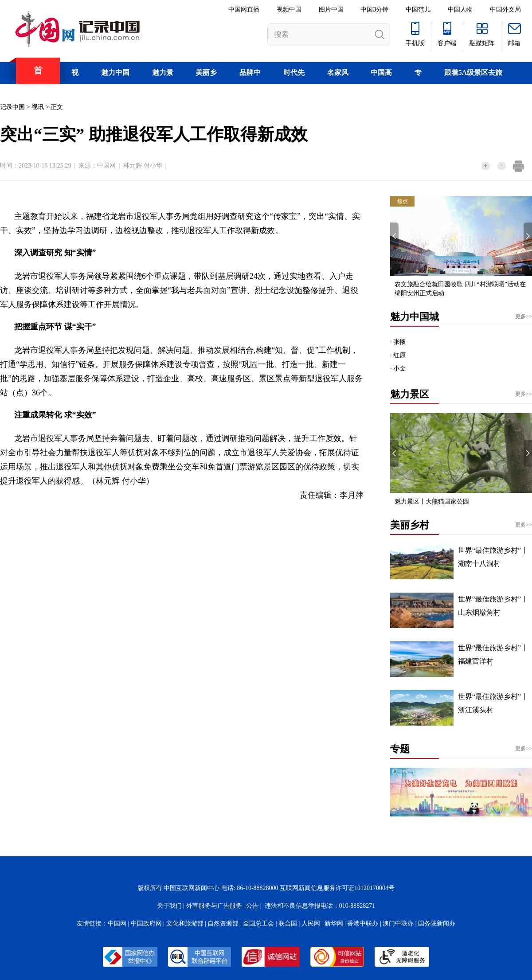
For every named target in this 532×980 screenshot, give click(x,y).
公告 (252, 906)
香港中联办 (363, 923)
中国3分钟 (374, 10)
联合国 (288, 923)
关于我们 (169, 906)
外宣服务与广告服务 (214, 906)
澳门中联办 (398, 923)
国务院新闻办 (437, 923)
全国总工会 (258, 923)
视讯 (38, 107)
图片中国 (331, 10)
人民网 (311, 923)
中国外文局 (505, 10)
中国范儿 (418, 10)
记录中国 (12, 107)
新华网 (334, 923)
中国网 (106, 166)
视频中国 (289, 10)
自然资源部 (223, 923)
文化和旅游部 (185, 923)
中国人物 (460, 10)
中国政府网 (146, 923)
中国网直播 (244, 10)
